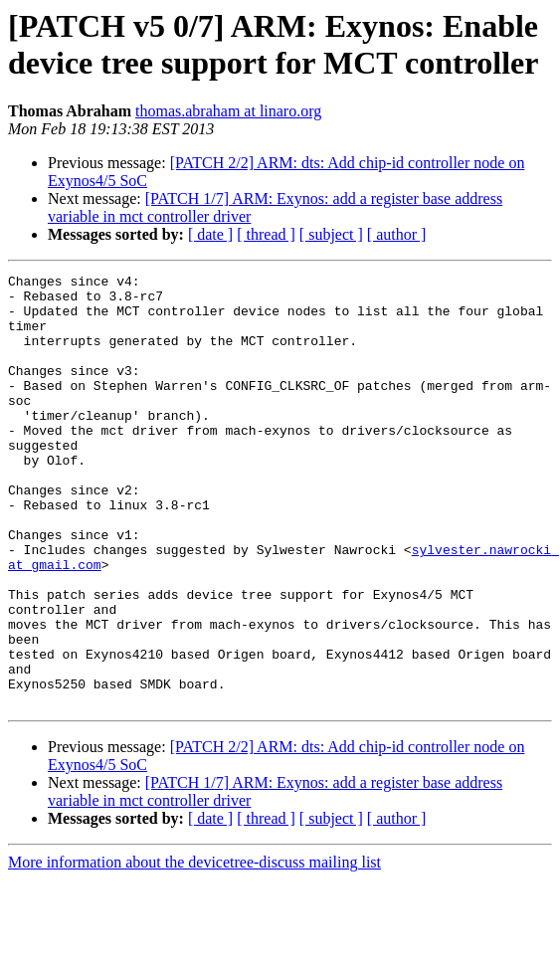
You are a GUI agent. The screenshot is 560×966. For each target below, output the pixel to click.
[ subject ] (331, 234)
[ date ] (210, 234)
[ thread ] (266, 234)
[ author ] (397, 234)
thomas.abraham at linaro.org (228, 111)
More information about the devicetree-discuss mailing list (194, 949)
